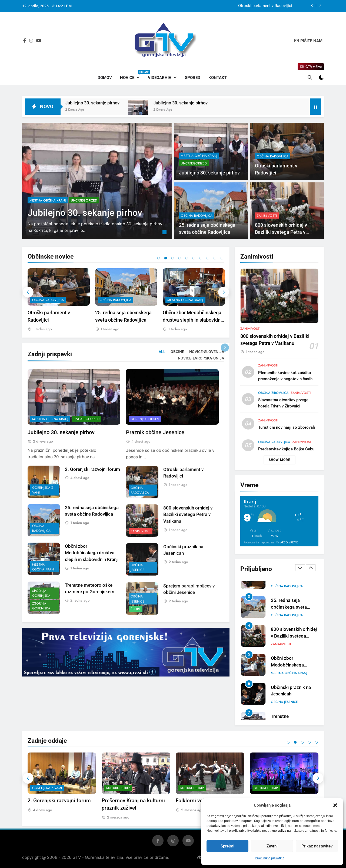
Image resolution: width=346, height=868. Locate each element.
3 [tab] (173, 258)
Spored (193, 78)
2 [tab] (166, 258)
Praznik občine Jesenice (56, 801)
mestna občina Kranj (48, 200)
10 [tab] (222, 258)
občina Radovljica (273, 156)
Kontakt (218, 78)
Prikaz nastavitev (317, 846)
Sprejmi (227, 846)
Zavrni (272, 846)
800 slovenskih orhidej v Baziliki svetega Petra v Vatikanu (294, 671)
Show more (280, 460)
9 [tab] (215, 258)
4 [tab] (180, 258)
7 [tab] (201, 258)
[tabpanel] (97, 181)
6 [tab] (194, 258)
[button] (335, 805)
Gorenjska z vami (121, 788)
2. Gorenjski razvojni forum (133, 801)
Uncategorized (84, 200)
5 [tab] (187, 258)
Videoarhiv (160, 78)
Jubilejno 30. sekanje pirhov (267, 6)
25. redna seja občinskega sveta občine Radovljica (289, 642)
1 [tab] (165, 233)
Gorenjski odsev (46, 788)
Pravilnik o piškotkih (270, 858)
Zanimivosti (281, 679)
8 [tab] (208, 258)
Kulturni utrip (192, 788)
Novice (132, 75)
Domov (105, 78)
